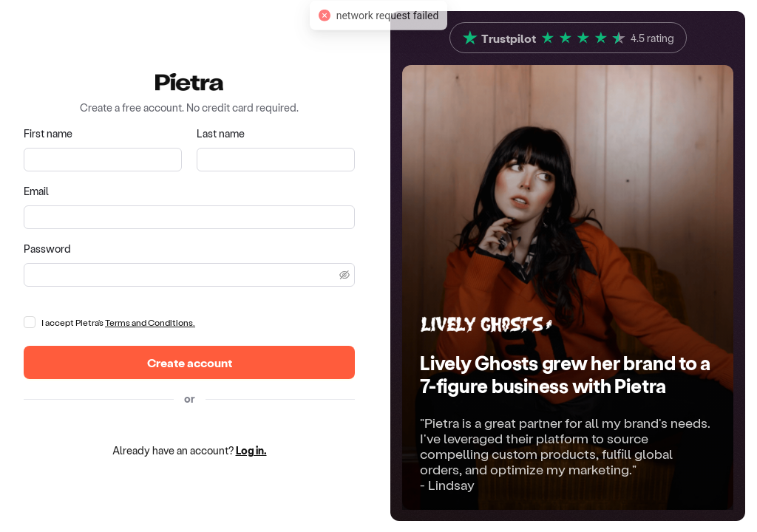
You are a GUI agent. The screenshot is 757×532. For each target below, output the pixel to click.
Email (36, 191)
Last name (221, 133)
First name (48, 133)
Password (47, 249)
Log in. (251, 450)
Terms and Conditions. (150, 322)
